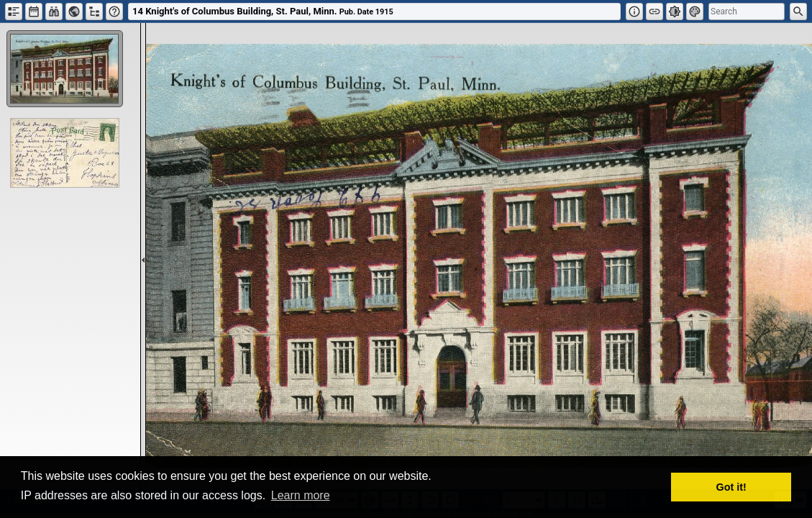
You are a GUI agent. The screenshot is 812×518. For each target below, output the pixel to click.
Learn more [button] (301, 495)
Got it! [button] (731, 487)
